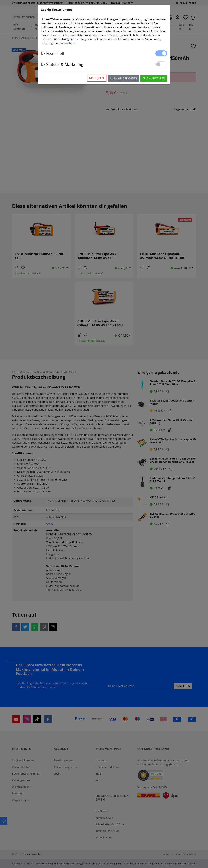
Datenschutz (67, 43)
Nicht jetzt (97, 78)
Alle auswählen (154, 78)
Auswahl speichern (123, 78)
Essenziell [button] (52, 53)
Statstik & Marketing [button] (62, 64)
